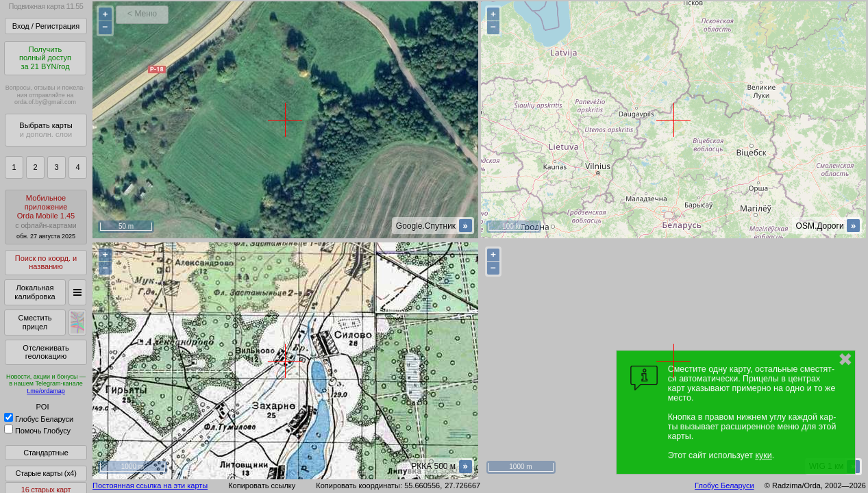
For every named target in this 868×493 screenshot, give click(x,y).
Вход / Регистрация (46, 26)
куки (763, 455)
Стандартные (46, 453)
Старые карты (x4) (46, 473)
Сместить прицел (35, 322)
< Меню (142, 14)
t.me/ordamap (46, 391)
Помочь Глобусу (37, 431)
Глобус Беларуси (39, 419)
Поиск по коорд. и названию (46, 263)
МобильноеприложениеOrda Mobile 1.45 (46, 217)
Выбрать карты (46, 130)
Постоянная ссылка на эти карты (150, 485)
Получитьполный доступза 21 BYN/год (45, 58)
